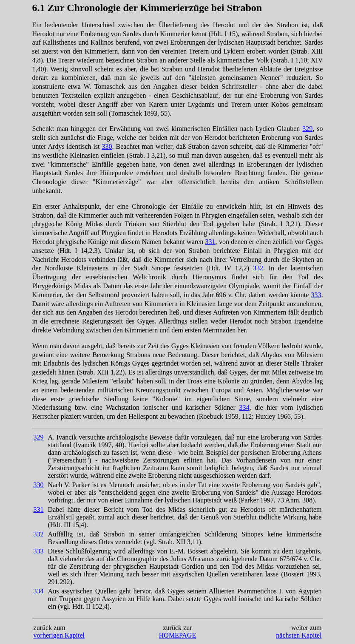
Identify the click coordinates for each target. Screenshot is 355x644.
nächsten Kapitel (299, 635)
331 (210, 242)
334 (244, 407)
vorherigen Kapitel (59, 635)
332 (258, 268)
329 (307, 129)
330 (107, 146)
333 (316, 295)
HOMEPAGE (177, 635)
